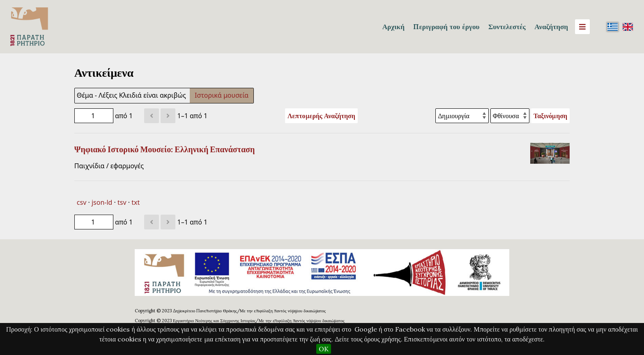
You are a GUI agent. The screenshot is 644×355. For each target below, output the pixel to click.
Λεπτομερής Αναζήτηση (321, 116)
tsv (122, 202)
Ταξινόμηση (550, 116)
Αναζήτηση (551, 27)
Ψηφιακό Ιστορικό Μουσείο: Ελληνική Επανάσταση (165, 149)
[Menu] (582, 27)
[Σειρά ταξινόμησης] (510, 116)
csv (82, 202)
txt (136, 202)
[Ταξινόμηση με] (462, 116)
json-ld (102, 202)
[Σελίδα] (94, 116)
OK (324, 349)
